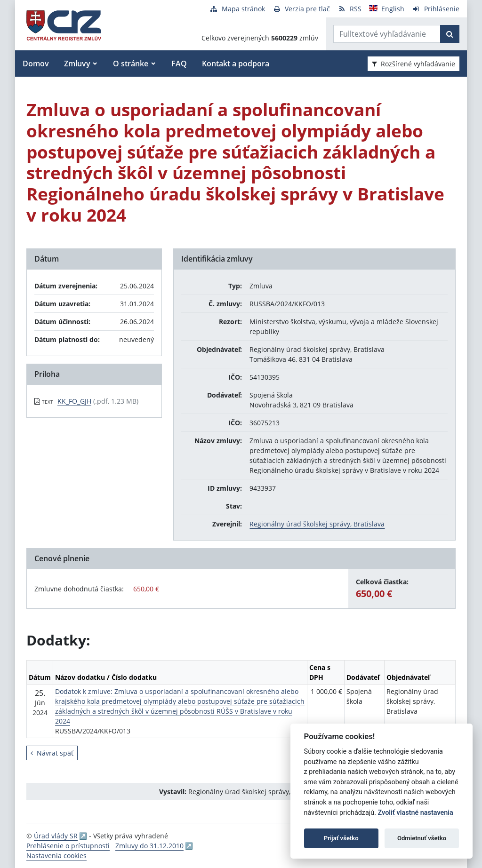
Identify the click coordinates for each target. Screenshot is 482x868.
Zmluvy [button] (77, 64)
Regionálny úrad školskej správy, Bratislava (317, 524)
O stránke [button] (131, 64)
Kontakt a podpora (236, 64)
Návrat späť (52, 753)
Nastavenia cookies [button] (56, 856)
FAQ (179, 64)
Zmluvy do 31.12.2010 (149, 846)
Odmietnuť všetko (422, 838)
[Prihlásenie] (436, 9)
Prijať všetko (341, 838)
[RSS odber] (349, 9)
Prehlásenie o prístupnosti (68, 846)
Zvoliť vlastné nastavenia (416, 813)
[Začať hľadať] (450, 34)
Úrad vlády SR (56, 836)
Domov (36, 64)
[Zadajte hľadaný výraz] (387, 34)
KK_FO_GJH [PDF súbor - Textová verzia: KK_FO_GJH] (74, 401)
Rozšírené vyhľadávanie (414, 64)
